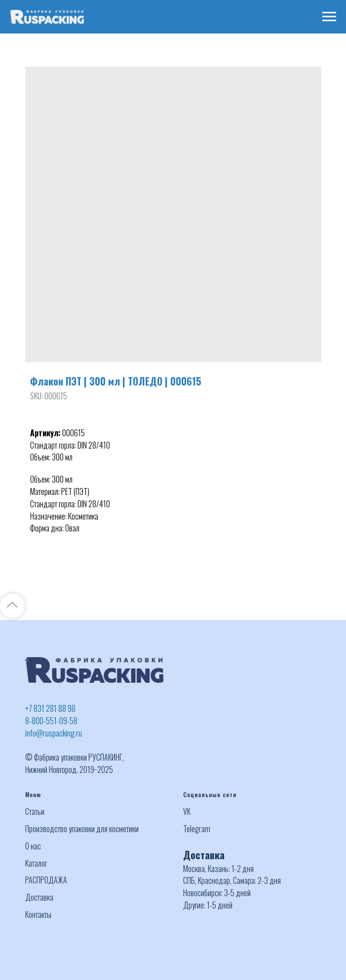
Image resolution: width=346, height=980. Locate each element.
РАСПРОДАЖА (46, 880)
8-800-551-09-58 (51, 721)
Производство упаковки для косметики (82, 829)
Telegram (197, 829)
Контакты (38, 914)
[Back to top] (12, 606)
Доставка (39, 897)
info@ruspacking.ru (54, 733)
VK (187, 811)
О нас (33, 846)
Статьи (35, 811)
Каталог (36, 863)
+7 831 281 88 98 (50, 708)
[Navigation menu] (329, 17)
